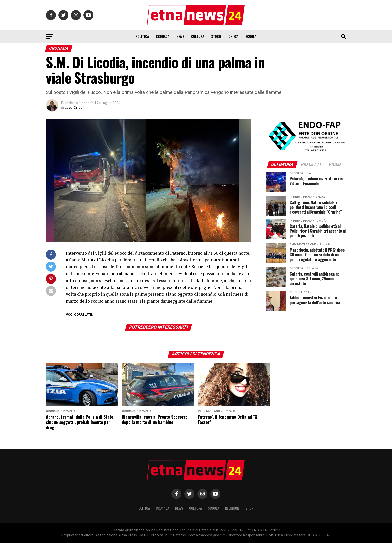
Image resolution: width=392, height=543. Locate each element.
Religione (232, 508)
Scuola (251, 36)
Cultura (198, 36)
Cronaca (163, 36)
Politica (142, 36)
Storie (216, 36)
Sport (250, 508)
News (180, 36)
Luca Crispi (74, 108)
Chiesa (233, 36)
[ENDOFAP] (306, 152)
